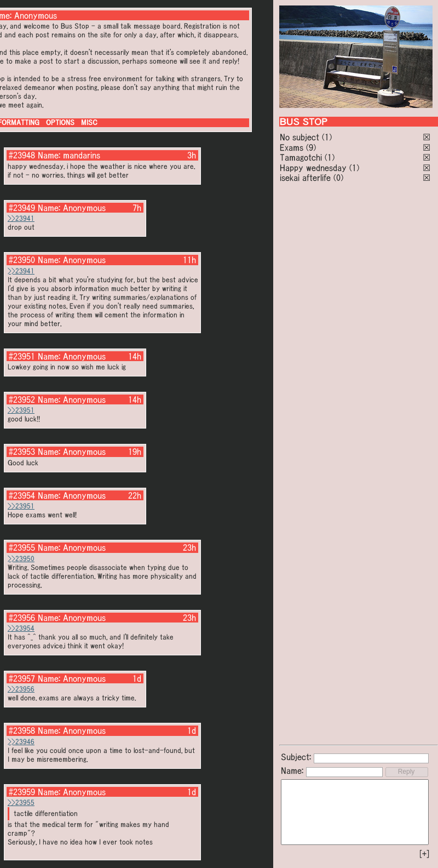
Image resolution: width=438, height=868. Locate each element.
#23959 (22, 792)
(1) (327, 137)
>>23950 (21, 559)
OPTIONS (60, 122)
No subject (301, 137)
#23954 (22, 495)
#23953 (22, 452)
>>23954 (21, 628)
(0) (338, 178)
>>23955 (21, 803)
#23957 (22, 678)
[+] (424, 854)
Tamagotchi (301, 157)
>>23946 (21, 742)
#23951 (22, 356)
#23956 (22, 618)
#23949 (22, 208)
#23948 (22, 155)
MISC (89, 122)
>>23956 (21, 689)
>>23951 (21, 410)
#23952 (22, 399)
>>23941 (21, 218)
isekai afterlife (305, 178)
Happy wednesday (313, 168)
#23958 (22, 730)
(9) (311, 147)
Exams (292, 147)
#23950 (22, 260)
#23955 (22, 547)
